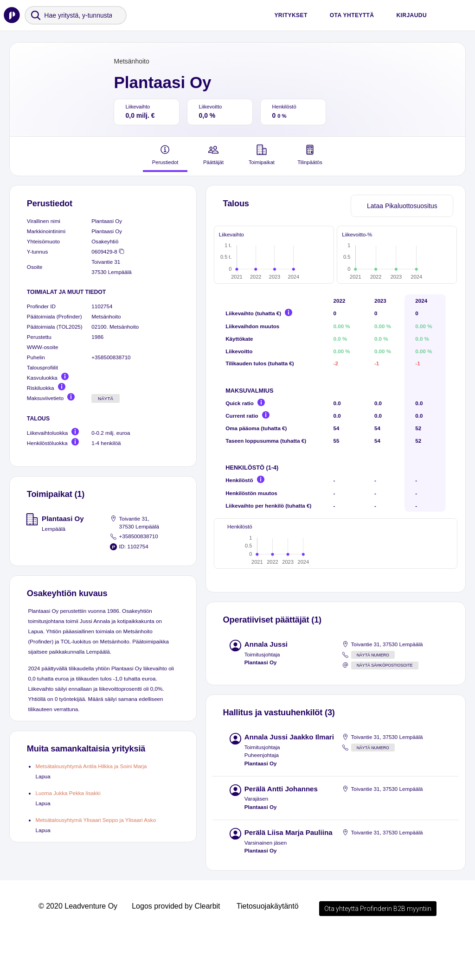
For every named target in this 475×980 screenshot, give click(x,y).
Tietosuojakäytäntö (268, 951)
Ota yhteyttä (352, 15)
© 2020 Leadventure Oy (78, 951)
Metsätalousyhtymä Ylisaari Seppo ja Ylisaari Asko (96, 820)
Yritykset (291, 15)
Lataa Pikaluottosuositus (402, 206)
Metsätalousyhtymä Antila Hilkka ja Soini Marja (91, 766)
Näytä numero (373, 700)
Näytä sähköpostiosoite (385, 711)
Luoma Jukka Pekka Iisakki (68, 793)
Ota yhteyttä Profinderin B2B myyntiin (378, 954)
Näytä (106, 398)
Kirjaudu (411, 15)
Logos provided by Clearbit (176, 951)
